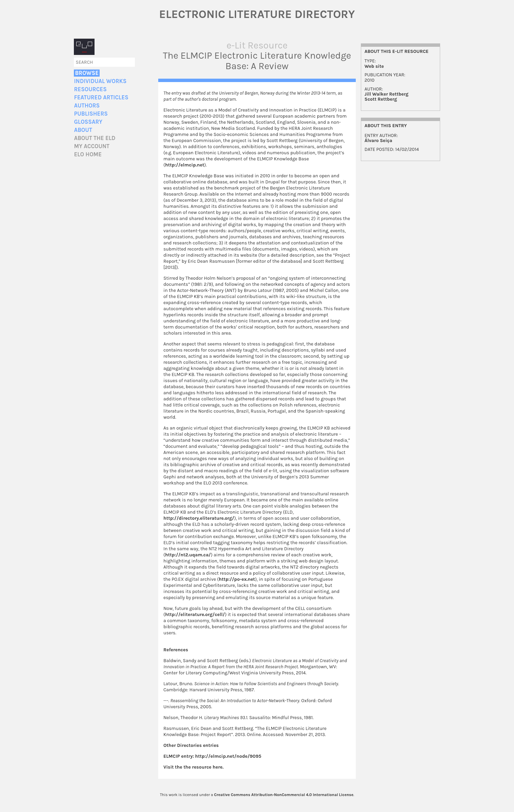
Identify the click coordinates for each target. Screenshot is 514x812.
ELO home (88, 154)
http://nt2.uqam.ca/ (188, 555)
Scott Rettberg (381, 99)
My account (92, 146)
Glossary (88, 122)
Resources (90, 89)
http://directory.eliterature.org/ (199, 518)
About (83, 130)
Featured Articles (101, 97)
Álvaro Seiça (378, 141)
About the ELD (95, 138)
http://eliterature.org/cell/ (195, 615)
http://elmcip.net (184, 165)
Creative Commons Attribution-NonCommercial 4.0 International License (284, 795)
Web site (374, 66)
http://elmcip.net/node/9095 (228, 756)
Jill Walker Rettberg (387, 94)
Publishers (91, 114)
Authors (87, 106)
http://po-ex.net (237, 579)
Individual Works (100, 81)
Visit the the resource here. (193, 767)
